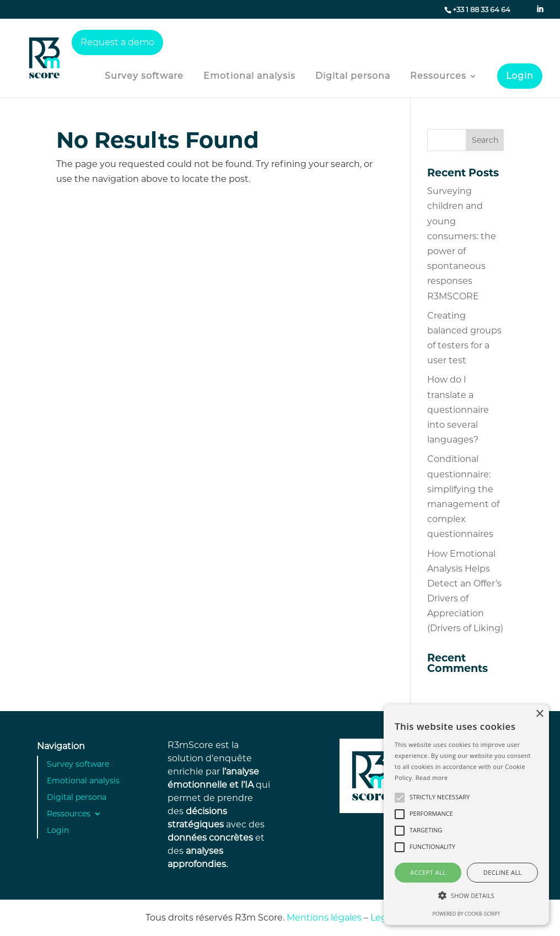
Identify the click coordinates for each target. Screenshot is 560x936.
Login (520, 76)
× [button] (539, 714)
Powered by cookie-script (467, 914)
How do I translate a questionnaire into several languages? (458, 410)
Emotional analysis (249, 77)
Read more (432, 778)
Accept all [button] (428, 872)
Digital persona (353, 77)
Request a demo (117, 42)
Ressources (438, 77)
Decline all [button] (503, 872)
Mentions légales (324, 918)
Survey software (144, 77)
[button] (466, 895)
